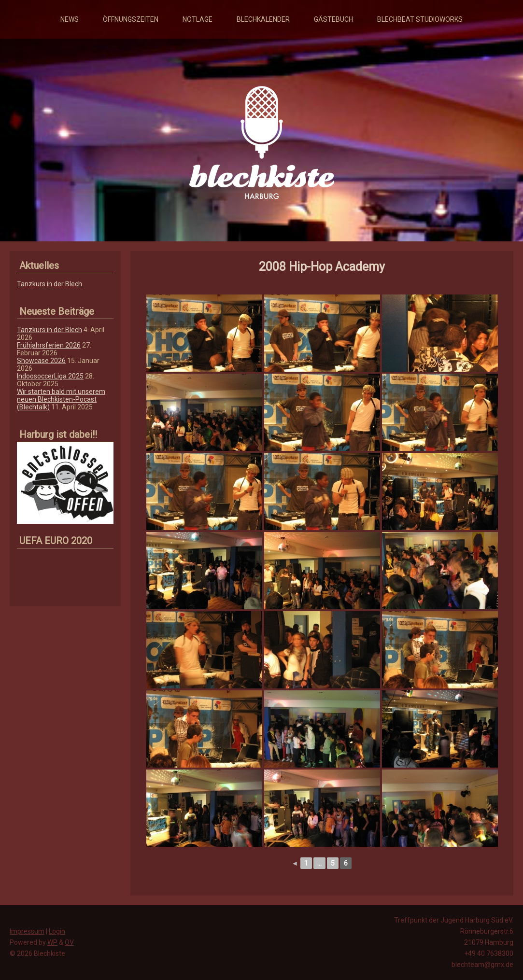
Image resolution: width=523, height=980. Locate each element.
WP (52, 942)
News (70, 19)
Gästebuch (333, 19)
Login (57, 931)
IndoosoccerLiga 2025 (50, 376)
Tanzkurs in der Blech (49, 284)
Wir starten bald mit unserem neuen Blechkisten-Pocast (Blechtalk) (61, 399)
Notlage (198, 19)
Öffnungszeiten (131, 19)
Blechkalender (263, 19)
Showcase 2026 (41, 361)
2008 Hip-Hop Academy (322, 267)
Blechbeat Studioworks (420, 19)
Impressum (27, 931)
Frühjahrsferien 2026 (49, 345)
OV (69, 942)
